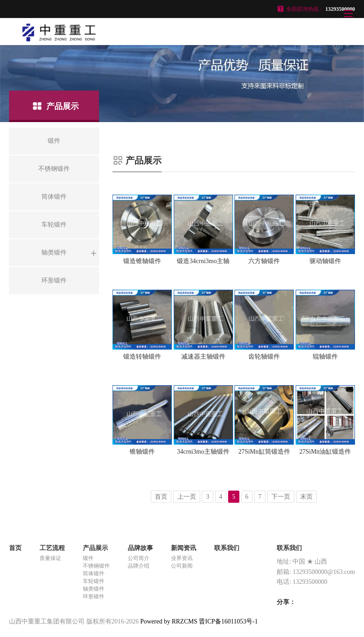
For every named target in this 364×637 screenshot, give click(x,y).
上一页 (187, 497)
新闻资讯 (184, 548)
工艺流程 (52, 548)
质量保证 (50, 558)
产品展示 (95, 548)
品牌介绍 (139, 566)
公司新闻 (182, 566)
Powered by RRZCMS (168, 621)
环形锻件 (94, 596)
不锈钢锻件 (96, 566)
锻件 (88, 558)
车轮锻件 (94, 581)
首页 (161, 497)
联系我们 (227, 548)
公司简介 (139, 558)
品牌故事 (140, 548)
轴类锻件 (94, 589)
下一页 (281, 497)
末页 (306, 497)
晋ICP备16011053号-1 (228, 621)
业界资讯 (182, 558)
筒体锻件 (94, 573)
